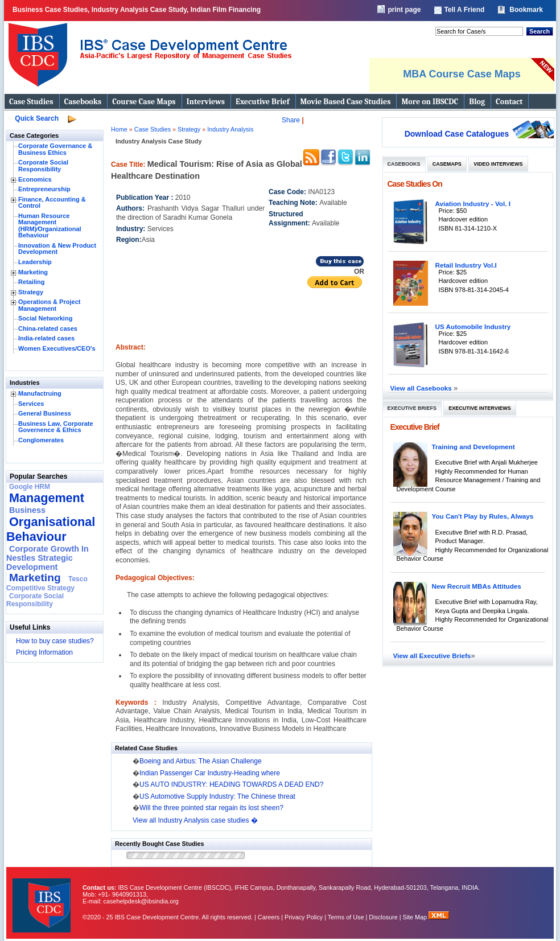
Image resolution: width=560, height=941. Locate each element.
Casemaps (447, 164)
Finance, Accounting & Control (52, 203)
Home (119, 129)
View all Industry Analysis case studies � (195, 820)
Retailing (31, 282)
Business (27, 510)
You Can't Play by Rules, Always (483, 516)
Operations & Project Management (49, 305)
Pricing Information (44, 652)
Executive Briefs (412, 408)
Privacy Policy (304, 917)
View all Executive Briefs (432, 656)
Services (31, 404)
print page (404, 10)
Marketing (33, 272)
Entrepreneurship (44, 189)
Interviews (206, 102)
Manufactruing (40, 393)
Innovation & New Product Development (57, 249)
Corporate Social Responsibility (43, 166)
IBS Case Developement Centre (43, 898)
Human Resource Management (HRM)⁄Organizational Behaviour (50, 226)
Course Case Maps (144, 102)
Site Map (416, 917)
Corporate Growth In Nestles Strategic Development (48, 558)
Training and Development (473, 447)
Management (47, 498)
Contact (509, 102)
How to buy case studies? (55, 641)
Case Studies (31, 102)
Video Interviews (498, 164)
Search (540, 31)
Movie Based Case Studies (346, 102)
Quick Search (37, 118)
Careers (269, 917)
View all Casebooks (422, 388)
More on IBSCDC (430, 102)
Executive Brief (262, 102)
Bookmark (526, 10)
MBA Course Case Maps (462, 74)
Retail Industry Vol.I (466, 265)
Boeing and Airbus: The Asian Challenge (201, 761)
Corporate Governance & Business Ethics (55, 149)
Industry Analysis (230, 129)
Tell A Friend (464, 10)
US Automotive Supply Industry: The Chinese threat (217, 796)
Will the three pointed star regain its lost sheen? (211, 808)
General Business (45, 413)
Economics (35, 179)
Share (291, 120)
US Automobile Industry (473, 326)
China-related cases (48, 328)
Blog (477, 102)
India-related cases (46, 338)
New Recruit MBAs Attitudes (477, 586)
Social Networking (45, 318)
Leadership (35, 262)
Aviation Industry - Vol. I (473, 204)
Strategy (31, 292)
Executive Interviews (479, 408)
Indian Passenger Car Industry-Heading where (210, 773)
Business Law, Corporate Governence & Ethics (56, 427)
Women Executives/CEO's (57, 348)
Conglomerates (41, 440)
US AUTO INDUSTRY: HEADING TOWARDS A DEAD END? (231, 784)
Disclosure (383, 917)
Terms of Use (346, 917)
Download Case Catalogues (457, 134)
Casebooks (83, 102)
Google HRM (30, 487)
